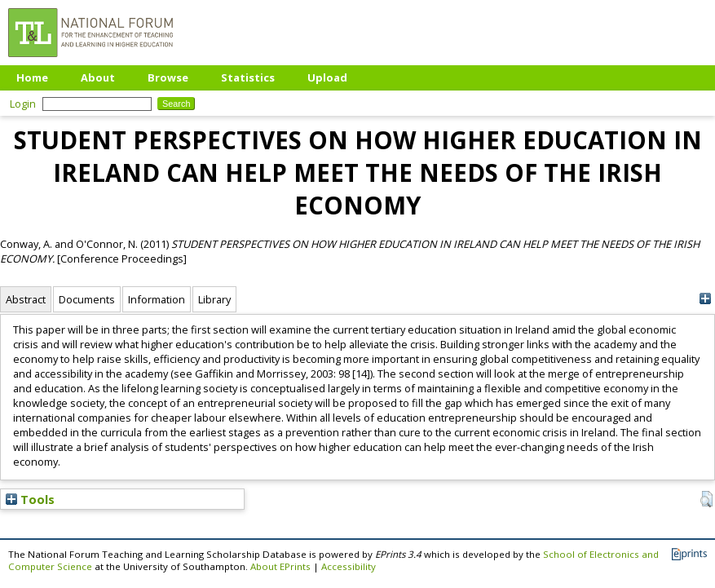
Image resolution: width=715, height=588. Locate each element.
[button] (706, 499)
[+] (705, 299)
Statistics (248, 77)
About (98, 77)
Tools (30, 499)
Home (32, 77)
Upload (327, 77)
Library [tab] (214, 299)
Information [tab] (157, 299)
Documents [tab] (87, 299)
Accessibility (349, 566)
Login (23, 104)
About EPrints (280, 566)
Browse (168, 77)
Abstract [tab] (26, 299)
